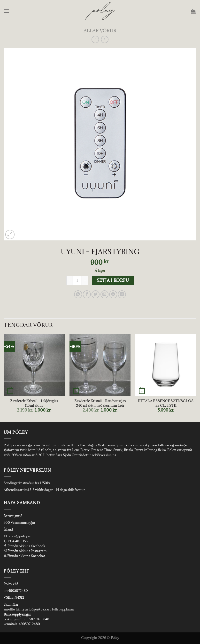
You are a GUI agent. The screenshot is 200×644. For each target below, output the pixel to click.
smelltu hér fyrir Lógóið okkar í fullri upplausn (39, 609)
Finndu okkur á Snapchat (24, 556)
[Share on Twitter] (96, 294)
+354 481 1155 (17, 541)
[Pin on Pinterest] (113, 294)
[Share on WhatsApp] (78, 294)
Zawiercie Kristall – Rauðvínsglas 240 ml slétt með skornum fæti (100, 403)
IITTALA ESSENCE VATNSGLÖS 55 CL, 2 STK (166, 403)
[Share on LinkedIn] (122, 294)
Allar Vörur (100, 31)
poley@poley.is (17, 536)
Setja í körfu (113, 280)
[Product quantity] (77, 280)
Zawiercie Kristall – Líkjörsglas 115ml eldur (34, 403)
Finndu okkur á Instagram (25, 551)
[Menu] (7, 11)
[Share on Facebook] (87, 294)
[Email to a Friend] (104, 294)
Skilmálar (11, 604)
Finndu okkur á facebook (24, 546)
